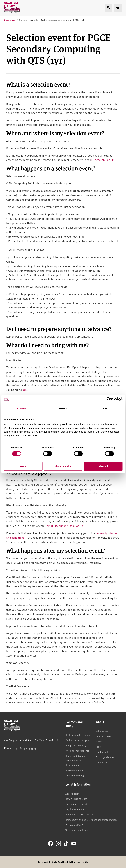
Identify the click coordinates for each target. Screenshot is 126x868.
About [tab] (104, 408)
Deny (23, 466)
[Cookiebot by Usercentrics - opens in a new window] (109, 399)
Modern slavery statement (79, 814)
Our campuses (104, 736)
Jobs (98, 747)
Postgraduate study (76, 745)
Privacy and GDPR (75, 825)
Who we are (102, 731)
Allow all (103, 466)
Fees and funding (75, 775)
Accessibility (72, 794)
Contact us (102, 762)
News (99, 741)
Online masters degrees (78, 740)
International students (77, 751)
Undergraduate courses (78, 735)
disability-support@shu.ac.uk (65, 526)
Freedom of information (78, 804)
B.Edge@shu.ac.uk (102, 160)
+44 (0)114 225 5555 (24, 748)
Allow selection (63, 466)
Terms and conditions (77, 830)
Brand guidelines (105, 757)
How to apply (72, 765)
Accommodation (74, 770)
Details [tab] (63, 408)
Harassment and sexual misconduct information (91, 820)
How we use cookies (76, 799)
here (25, 390)
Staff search (102, 752)
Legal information (75, 809)
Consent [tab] (22, 408)
